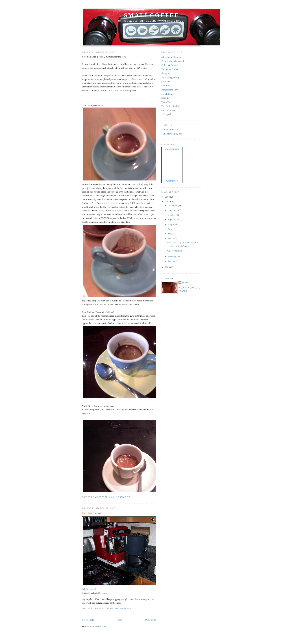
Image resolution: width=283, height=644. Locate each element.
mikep (185, 282)
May (170, 234)
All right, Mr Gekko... (172, 57)
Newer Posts (88, 620)
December (173, 205)
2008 (168, 197)
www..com (172, 149)
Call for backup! (93, 513)
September (173, 220)
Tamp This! (167, 102)
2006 (168, 267)
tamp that (166, 98)
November (173, 210)
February (172, 256)
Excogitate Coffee (170, 69)
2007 (168, 201)
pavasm (105, 593)
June (170, 229)
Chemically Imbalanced (173, 61)
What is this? (172, 181)
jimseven (166, 81)
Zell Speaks (167, 114)
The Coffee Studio (170, 106)
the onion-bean (168, 110)
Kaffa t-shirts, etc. (170, 130)
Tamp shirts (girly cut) (172, 134)
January (172, 261)
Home (119, 620)
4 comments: (124, 497)
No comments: (123, 608)
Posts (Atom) (101, 626)
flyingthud (166, 73)
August (172, 224)
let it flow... (167, 86)
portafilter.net (168, 94)
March (171, 238)
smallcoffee (152, 15)
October (172, 215)
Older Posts (151, 620)
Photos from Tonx (170, 90)
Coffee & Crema (169, 65)
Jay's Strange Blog (170, 77)
